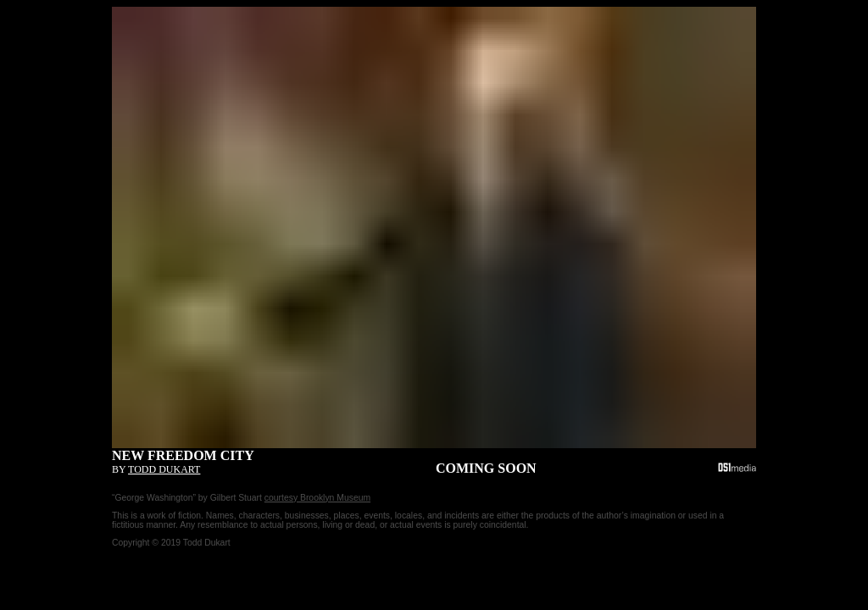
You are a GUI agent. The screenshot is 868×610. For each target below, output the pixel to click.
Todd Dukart (164, 469)
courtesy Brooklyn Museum (317, 498)
